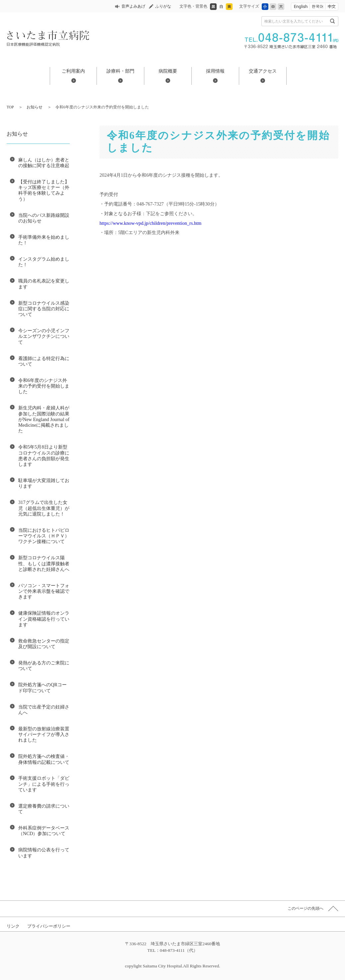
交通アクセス (263, 71)
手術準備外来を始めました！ (44, 240)
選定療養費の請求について (44, 809)
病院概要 (168, 71)
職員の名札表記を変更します (44, 284)
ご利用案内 (73, 71)
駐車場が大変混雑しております (44, 483)
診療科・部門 (120, 71)
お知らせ (34, 107)
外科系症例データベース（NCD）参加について (44, 831)
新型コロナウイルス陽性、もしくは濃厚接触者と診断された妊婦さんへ (44, 563)
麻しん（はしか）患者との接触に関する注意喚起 (44, 163)
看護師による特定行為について (44, 361)
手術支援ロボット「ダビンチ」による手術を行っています (44, 784)
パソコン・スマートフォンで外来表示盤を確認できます (44, 591)
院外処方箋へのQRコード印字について (42, 687)
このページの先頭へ (306, 908)
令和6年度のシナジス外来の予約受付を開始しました (44, 386)
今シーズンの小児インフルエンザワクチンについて (44, 336)
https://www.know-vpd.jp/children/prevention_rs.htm (150, 223)
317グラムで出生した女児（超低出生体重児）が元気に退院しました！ (44, 508)
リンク (13, 926)
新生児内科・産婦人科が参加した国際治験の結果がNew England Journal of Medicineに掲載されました (44, 419)
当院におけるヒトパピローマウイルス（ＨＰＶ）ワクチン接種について (44, 536)
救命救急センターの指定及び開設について (44, 644)
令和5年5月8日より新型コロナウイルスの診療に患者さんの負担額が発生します (44, 456)
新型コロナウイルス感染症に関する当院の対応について (44, 309)
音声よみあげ (133, 6)
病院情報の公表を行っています (44, 853)
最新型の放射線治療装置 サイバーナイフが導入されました (44, 735)
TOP (10, 107)
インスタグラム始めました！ (44, 262)
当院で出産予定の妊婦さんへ (44, 710)
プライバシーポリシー (49, 926)
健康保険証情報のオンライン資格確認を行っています (44, 619)
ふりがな (163, 6)
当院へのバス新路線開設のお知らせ (44, 218)
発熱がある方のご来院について (44, 666)
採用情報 (215, 71)
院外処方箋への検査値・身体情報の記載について (44, 759)
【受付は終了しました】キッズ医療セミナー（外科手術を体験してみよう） (44, 190)
